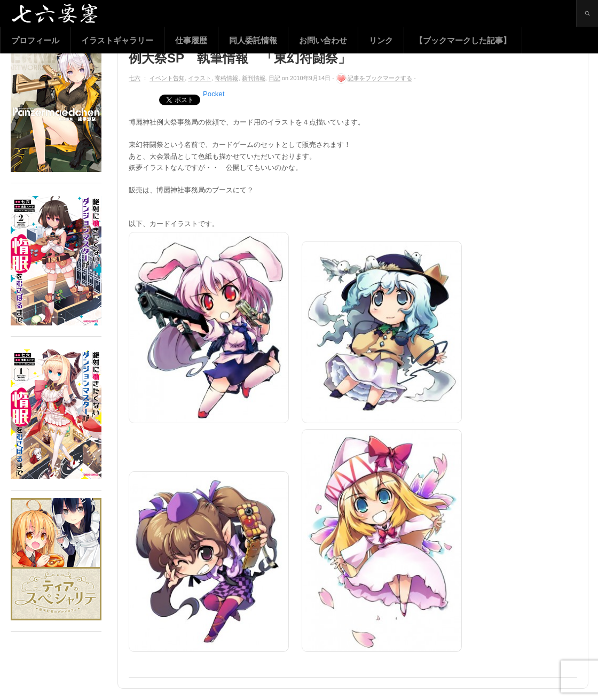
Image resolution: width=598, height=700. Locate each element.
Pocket (214, 94)
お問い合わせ (323, 40)
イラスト (200, 78)
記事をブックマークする (380, 78)
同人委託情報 (253, 40)
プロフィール (35, 40)
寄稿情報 (226, 78)
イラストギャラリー (117, 40)
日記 (274, 78)
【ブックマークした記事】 (463, 40)
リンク (381, 40)
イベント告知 (167, 78)
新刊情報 (254, 78)
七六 (135, 78)
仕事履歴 (191, 40)
